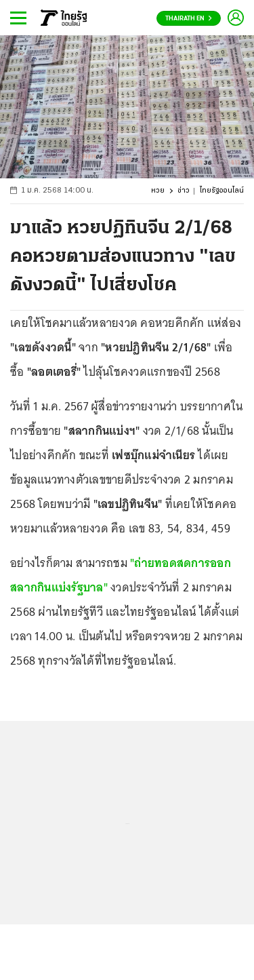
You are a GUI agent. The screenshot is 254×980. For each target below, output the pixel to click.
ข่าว (184, 191)
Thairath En (189, 19)
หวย (158, 191)
